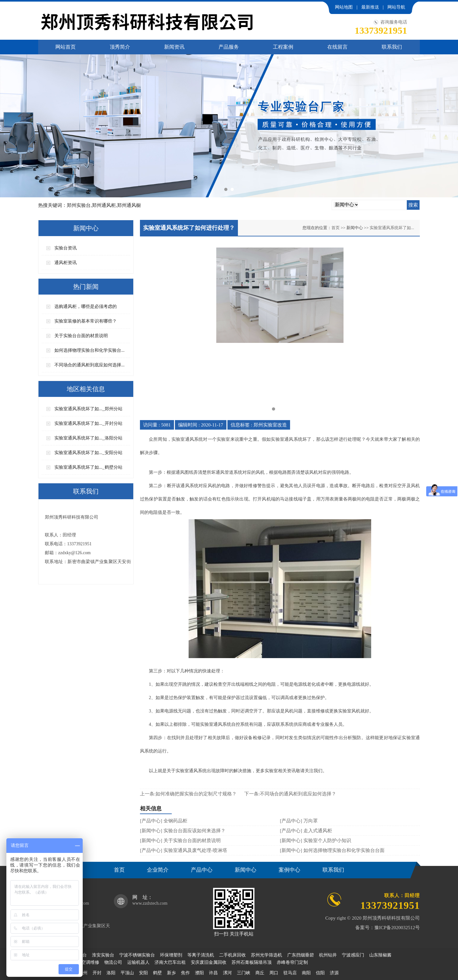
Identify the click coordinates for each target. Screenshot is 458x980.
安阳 (143, 973)
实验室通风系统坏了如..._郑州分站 (88, 409)
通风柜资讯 (66, 263)
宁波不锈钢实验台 (137, 955)
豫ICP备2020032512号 (397, 928)
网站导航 (396, 7)
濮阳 (199, 973)
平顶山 (127, 973)
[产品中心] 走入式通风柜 (306, 831)
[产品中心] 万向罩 (299, 821)
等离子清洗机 (201, 955)
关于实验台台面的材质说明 (81, 336)
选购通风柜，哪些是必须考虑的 (86, 306)
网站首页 (66, 47)
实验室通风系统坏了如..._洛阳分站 (88, 438)
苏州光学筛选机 (267, 955)
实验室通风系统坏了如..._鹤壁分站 (88, 467)
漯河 (227, 973)
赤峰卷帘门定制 (292, 962)
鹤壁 (157, 973)
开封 (97, 973)
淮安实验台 (103, 955)
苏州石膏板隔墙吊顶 (252, 962)
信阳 (320, 973)
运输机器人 (138, 962)
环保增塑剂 (171, 955)
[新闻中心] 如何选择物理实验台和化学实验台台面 (332, 850)
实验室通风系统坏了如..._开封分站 (88, 423)
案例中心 (289, 870)
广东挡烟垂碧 (301, 955)
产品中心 (202, 870)
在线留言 (337, 47)
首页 (119, 870)
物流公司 (113, 962)
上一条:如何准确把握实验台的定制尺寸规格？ (188, 794)
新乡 (171, 973)
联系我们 (392, 47)
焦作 (185, 973)
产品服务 (229, 47)
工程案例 (283, 47)
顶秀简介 (120, 47)
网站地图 (344, 7)
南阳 (306, 973)
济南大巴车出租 (170, 962)
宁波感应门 (353, 955)
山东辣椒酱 (380, 955)
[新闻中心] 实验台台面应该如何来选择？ (183, 831)
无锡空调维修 (86, 962)
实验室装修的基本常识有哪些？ (86, 321)
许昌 (213, 973)
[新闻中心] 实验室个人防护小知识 (316, 840)
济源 (334, 973)
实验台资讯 (66, 248)
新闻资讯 (174, 47)
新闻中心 (246, 870)
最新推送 (370, 7)
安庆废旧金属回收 (209, 962)
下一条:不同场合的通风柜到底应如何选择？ (290, 794)
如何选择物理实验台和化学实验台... (90, 350)
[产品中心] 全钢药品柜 (164, 821)
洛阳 (111, 973)
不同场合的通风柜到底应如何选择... (90, 365)
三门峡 (244, 973)
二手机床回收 (232, 955)
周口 (274, 973)
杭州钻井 (328, 955)
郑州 (83, 973)
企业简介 (158, 870)
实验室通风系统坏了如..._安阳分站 (88, 453)
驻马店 (290, 973)
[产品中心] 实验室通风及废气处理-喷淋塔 (184, 850)
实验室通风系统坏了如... (392, 228)
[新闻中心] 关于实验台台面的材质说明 (180, 840)
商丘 (260, 973)
